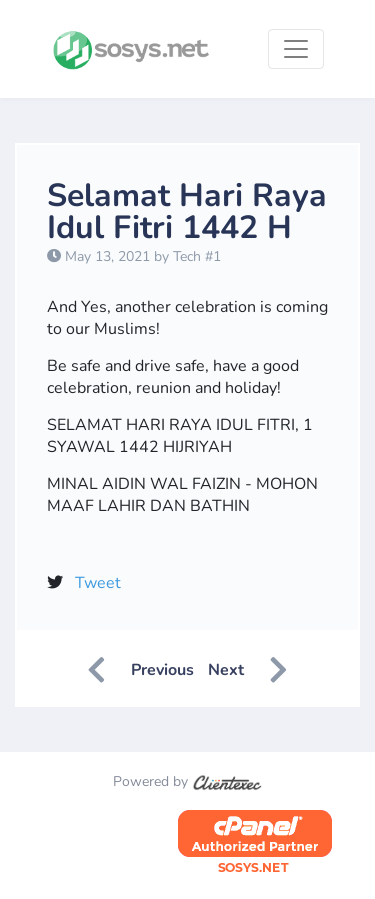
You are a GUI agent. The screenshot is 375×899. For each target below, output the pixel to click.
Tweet (98, 583)
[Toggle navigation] (296, 49)
